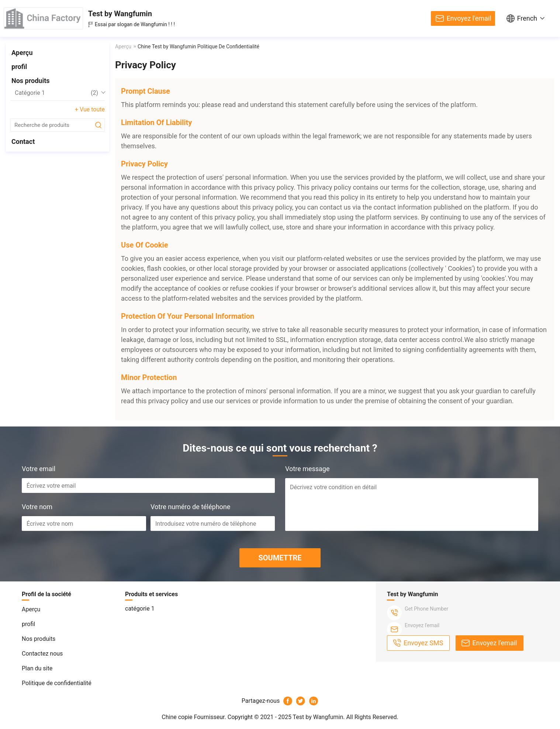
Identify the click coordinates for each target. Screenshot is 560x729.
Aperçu (22, 53)
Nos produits (31, 81)
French (527, 18)
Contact (23, 141)
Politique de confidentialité (57, 683)
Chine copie (177, 717)
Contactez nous (42, 654)
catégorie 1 (56, 93)
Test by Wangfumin (120, 14)
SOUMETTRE (280, 558)
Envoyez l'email (469, 18)
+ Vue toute (90, 109)
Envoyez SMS (423, 643)
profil (19, 67)
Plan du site (37, 668)
